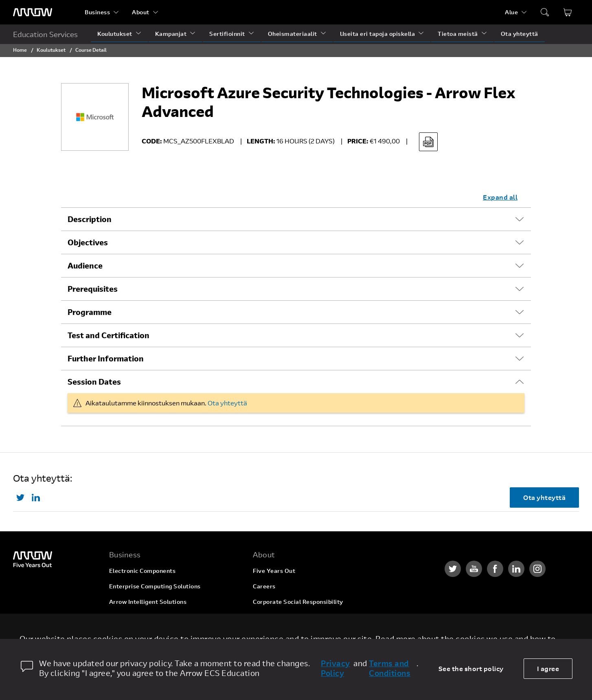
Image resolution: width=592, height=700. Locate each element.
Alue (511, 12)
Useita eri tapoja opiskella (378, 34)
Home (20, 50)
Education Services (45, 34)
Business (97, 12)
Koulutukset (115, 34)
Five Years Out (274, 571)
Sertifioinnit (227, 34)
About (141, 12)
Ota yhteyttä (520, 34)
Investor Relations (279, 617)
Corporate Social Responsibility (298, 602)
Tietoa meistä (458, 34)
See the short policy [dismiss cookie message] (471, 668)
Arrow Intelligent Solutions (148, 602)
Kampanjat (171, 34)
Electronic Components (143, 571)
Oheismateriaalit (293, 34)
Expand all (500, 197)
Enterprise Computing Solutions (155, 586)
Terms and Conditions (390, 668)
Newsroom (268, 633)
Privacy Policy (335, 668)
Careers (264, 586)
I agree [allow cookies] (548, 668)
